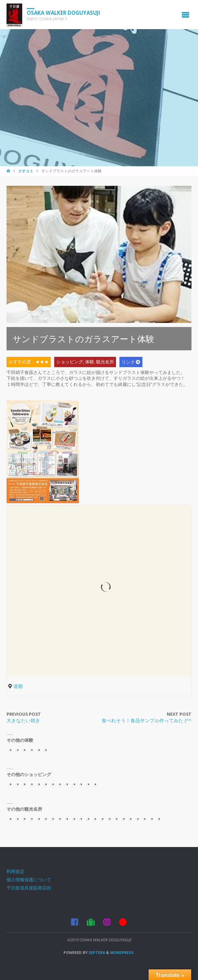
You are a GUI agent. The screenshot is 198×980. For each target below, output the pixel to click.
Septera (96, 953)
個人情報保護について (29, 880)
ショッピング (70, 362)
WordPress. (122, 953)
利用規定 (15, 872)
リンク (128, 362)
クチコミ (26, 171)
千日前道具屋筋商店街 (29, 888)
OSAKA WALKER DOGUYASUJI (63, 12)
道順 (18, 686)
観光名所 (105, 362)
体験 (90, 362)
